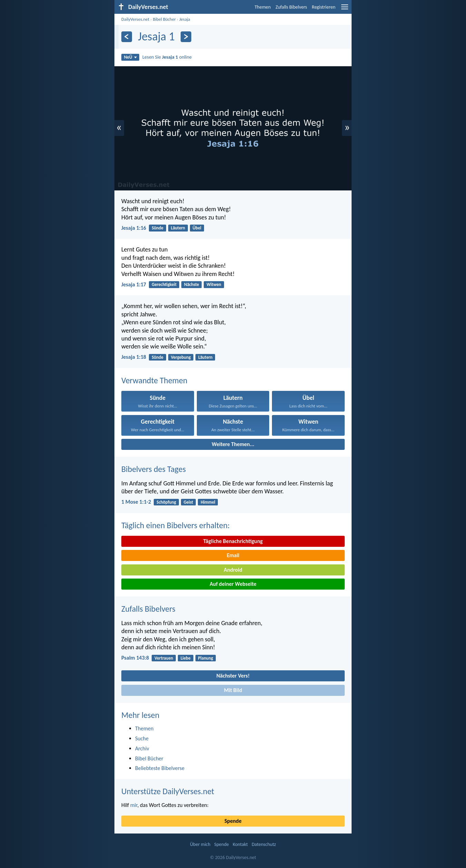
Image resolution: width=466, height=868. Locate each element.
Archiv (142, 748)
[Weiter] (186, 37)
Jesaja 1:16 (134, 228)
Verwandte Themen (154, 380)
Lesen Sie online (167, 57)
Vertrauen (164, 658)
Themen (263, 7)
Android (233, 570)
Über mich (200, 844)
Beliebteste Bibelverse (160, 768)
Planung (206, 658)
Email (233, 555)
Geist (189, 502)
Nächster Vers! (233, 676)
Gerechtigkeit (164, 284)
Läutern (178, 228)
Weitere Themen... (233, 444)
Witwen (214, 284)
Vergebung (181, 357)
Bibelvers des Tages (154, 469)
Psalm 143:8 (135, 658)
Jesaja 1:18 (134, 357)
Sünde (158, 228)
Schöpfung (166, 502)
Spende (233, 821)
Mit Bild (233, 690)
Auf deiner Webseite (233, 584)
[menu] (345, 9)
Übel (197, 228)
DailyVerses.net (135, 19)
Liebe (186, 658)
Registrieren (324, 7)
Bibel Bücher (164, 19)
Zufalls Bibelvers (291, 7)
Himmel (208, 502)
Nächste (191, 284)
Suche (142, 738)
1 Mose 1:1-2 (136, 502)
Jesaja (185, 19)
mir (134, 805)
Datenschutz (264, 844)
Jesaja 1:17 (134, 284)
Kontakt (240, 844)
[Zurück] (127, 37)
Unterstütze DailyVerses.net (168, 791)
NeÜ (130, 57)
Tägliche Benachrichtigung (233, 541)
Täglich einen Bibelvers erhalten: (175, 525)
